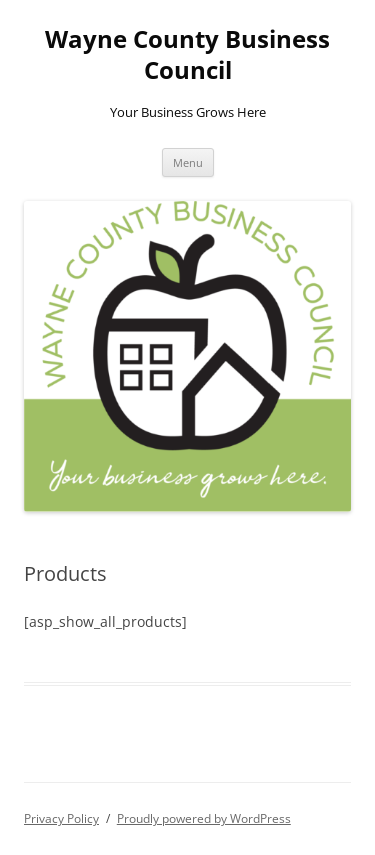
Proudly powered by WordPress (204, 818)
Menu (188, 162)
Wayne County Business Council (187, 55)
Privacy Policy (61, 818)
